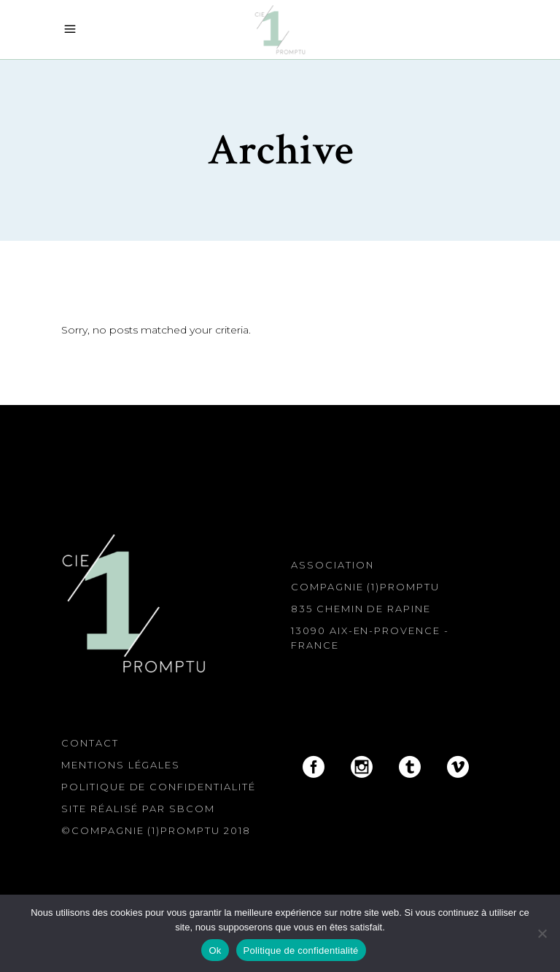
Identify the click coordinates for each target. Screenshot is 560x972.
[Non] (542, 933)
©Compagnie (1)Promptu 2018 (156, 830)
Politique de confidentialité (159, 787)
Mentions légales (121, 765)
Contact (90, 743)
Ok (215, 950)
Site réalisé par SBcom (138, 809)
